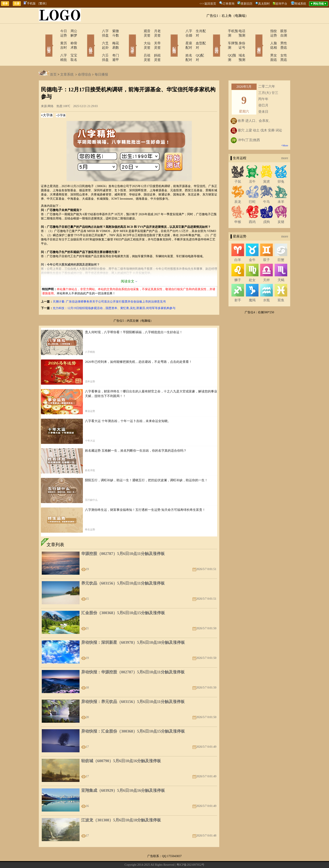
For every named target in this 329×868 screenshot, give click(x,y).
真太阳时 (264, 4)
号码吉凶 (211, 39)
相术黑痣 (253, 39)
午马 (266, 188)
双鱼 (281, 287)
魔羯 (252, 287)
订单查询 (228, 4)
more (285, 145)
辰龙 (238, 188)
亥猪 (281, 209)
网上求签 (127, 39)
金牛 (252, 247)
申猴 (238, 209)
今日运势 (55, 31)
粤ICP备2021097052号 (191, 852)
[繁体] (42, 3)
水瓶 (266, 287)
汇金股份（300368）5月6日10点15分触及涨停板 (123, 600)
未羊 (281, 188)
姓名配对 (181, 47)
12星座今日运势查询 (195, 858)
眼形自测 (281, 31)
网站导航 (145, 858)
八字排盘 (97, 31)
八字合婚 (181, 31)
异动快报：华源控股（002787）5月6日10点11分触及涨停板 (133, 659)
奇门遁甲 (113, 47)
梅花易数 (113, 39)
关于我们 (120, 858)
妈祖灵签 (155, 47)
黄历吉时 (55, 39)
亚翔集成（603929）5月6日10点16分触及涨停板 (123, 777)
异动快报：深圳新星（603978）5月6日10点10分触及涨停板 (133, 629)
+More (285, 132)
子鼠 (238, 168)
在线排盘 (85, 39)
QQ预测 (222, 47)
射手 (238, 287)
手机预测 (223, 31)
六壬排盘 (97, 47)
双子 (266, 247)
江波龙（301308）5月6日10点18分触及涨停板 (121, 807)
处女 (252, 267)
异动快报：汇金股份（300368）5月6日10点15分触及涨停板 (133, 718)
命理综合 (85, 61)
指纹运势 (265, 31)
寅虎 (266, 168)
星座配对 (181, 39)
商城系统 (300, 4)
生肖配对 (197, 31)
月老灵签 (155, 31)
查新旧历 (247, 4)
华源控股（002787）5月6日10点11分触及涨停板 (123, 540)
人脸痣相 (265, 39)
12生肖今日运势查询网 (166, 858)
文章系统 (67, 61)
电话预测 (239, 31)
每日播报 (101, 61)
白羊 (238, 247)
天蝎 (281, 267)
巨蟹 (281, 247)
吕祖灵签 (139, 47)
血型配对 (197, 39)
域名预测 (239, 47)
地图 (212, 858)
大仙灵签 (139, 39)
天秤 (266, 267)
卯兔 (281, 168)
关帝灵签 (155, 39)
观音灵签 (139, 31)
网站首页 (43, 39)
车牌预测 (223, 39)
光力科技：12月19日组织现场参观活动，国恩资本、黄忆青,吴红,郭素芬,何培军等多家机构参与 (114, 295)
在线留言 (133, 858)
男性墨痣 (281, 39)
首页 (53, 61)
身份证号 (239, 39)
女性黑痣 (281, 47)
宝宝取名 (71, 47)
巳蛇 (252, 188)
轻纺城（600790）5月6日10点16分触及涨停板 (121, 748)
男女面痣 (265, 47)
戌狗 (266, 209)
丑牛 (252, 168)
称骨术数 (71, 39)
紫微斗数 (113, 31)
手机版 (30, 3)
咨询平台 (281, 4)
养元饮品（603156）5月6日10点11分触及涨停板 (123, 570)
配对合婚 (169, 39)
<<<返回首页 (208, 4)
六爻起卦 (97, 39)
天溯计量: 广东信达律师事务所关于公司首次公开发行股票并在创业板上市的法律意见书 (109, 288)
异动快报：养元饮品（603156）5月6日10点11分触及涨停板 (133, 688)
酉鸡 (252, 209)
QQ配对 (196, 47)
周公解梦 (71, 31)
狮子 (238, 267)
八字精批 (55, 47)
